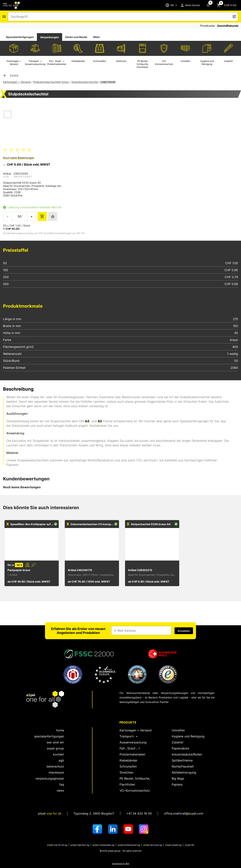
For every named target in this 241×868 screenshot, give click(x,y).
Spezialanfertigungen (20, 37)
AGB (61, 760)
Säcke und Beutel (76, 37)
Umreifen (178, 730)
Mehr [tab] (97, 37)
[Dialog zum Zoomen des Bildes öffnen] (36, 125)
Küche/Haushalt (183, 766)
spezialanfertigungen (49, 736)
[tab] (20, 37)
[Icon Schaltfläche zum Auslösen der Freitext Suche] (234, 17)
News (60, 790)
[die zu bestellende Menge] (20, 216)
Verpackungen (50, 37)
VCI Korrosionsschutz (135, 790)
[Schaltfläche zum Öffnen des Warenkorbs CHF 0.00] (227, 5)
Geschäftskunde (228, 26)
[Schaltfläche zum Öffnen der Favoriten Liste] (209, 5)
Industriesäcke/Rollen (187, 754)
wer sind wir (55, 742)
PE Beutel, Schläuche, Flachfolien (135, 781)
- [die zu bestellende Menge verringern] (8, 216)
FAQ (62, 784)
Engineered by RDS (121, 864)
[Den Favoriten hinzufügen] (53, 216)
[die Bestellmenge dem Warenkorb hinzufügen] (42, 216)
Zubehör (178, 742)
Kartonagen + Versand (17, 82)
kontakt (59, 754)
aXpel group (55, 748)
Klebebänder (129, 760)
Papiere (177, 784)
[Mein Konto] (191, 5)
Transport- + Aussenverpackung (133, 739)
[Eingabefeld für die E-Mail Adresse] (141, 631)
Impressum (56, 772)
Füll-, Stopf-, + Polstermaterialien (132, 751)
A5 (100, 421)
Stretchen (126, 772)
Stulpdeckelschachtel (85, 82)
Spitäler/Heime (182, 760)
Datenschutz (55, 766)
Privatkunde (207, 26)
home (60, 730)
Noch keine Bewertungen (19, 158)
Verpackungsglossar (50, 778)
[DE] (173, 5)
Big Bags (178, 778)
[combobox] (120, 17)
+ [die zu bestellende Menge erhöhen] (32, 216)
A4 (87, 421)
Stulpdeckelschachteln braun (51, 82)
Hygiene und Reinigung (188, 736)
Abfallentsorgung (184, 772)
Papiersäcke (180, 748)
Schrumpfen (128, 766)
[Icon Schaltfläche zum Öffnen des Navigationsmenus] (4, 17)
